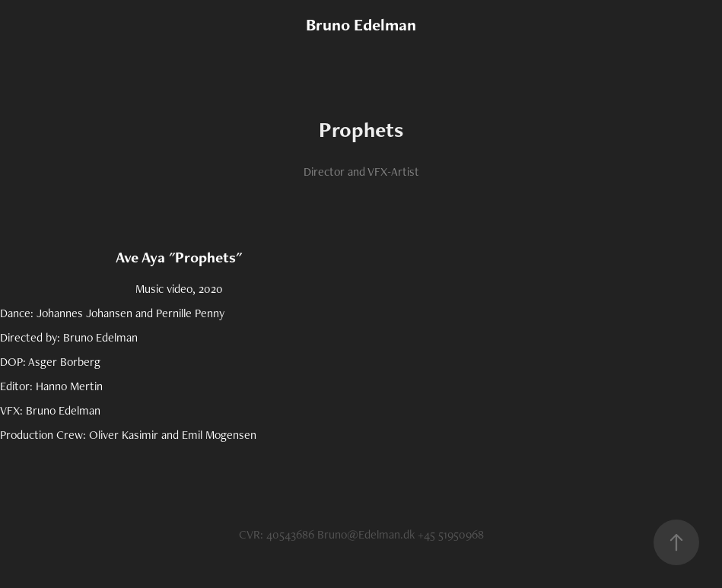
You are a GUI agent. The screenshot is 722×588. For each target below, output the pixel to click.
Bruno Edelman (361, 25)
